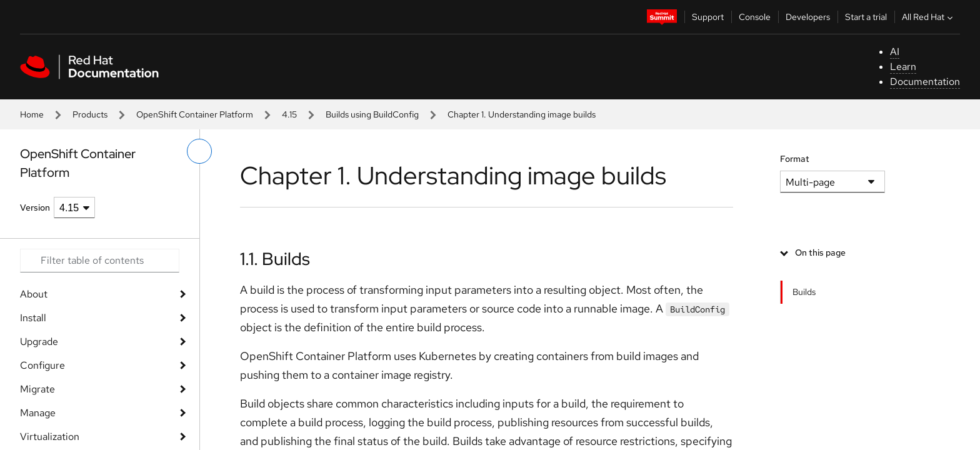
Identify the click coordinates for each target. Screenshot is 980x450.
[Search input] (100, 261)
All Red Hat (929, 17)
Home (32, 114)
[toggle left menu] (199, 151)
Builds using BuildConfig (372, 114)
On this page (820, 252)
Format (795, 159)
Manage (38, 413)
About (34, 294)
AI (895, 52)
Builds (804, 292)
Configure (42, 365)
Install (33, 318)
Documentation (925, 82)
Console (755, 17)
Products (90, 114)
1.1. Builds (275, 259)
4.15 (289, 114)
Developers (808, 17)
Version (35, 207)
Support (708, 17)
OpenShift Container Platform (195, 114)
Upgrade (39, 342)
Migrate (37, 389)
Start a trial (866, 17)
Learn (903, 67)
